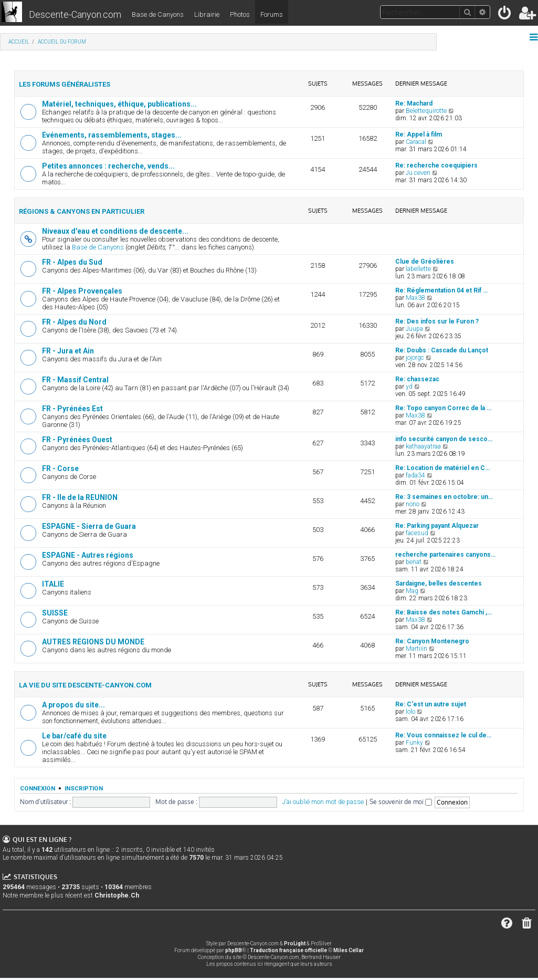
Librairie (207, 14)
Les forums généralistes (65, 84)
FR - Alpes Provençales (82, 291)
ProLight (295, 943)
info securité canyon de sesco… (444, 439)
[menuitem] (505, 15)
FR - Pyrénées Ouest (77, 440)
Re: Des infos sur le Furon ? (437, 321)
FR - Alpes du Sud (72, 262)
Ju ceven (418, 173)
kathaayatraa (423, 446)
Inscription (84, 788)
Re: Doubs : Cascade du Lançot (442, 350)
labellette (418, 269)
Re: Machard (414, 103)
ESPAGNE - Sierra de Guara (89, 526)
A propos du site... (73, 705)
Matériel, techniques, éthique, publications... (119, 104)
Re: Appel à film (419, 134)
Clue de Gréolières (425, 262)
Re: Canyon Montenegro (432, 641)
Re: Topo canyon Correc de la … (443, 408)
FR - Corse (60, 468)
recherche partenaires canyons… (445, 555)
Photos (240, 14)
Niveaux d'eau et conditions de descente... (115, 231)
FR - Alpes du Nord (74, 322)
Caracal (416, 142)
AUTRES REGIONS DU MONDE (93, 642)
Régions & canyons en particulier (82, 211)
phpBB (234, 950)
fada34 (415, 475)
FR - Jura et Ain (68, 351)
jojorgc (415, 358)
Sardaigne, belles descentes (439, 583)
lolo (410, 712)
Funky (414, 743)
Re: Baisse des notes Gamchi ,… (444, 612)
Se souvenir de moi (401, 802)
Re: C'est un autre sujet (431, 704)
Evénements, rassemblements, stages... (112, 135)
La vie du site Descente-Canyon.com (85, 685)
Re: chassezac (417, 379)
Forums (272, 14)
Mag (412, 591)
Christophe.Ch (117, 895)
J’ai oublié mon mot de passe (323, 802)
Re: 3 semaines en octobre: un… (444, 497)
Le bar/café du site (74, 736)
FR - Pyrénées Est (72, 409)
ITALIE (53, 584)
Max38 (415, 298)
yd (409, 387)
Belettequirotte (426, 111)
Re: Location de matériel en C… (442, 468)
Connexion (38, 788)
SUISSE (55, 613)
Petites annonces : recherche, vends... (108, 166)
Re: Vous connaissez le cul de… (443, 735)
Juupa (414, 329)
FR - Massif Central (75, 380)
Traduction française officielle (288, 950)
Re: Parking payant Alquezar (437, 526)
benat (414, 562)
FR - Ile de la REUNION (80, 497)
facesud (417, 533)
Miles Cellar (349, 950)
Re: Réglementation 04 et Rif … (441, 290)
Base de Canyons (158, 14)
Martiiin (416, 649)
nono (413, 504)
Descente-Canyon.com (75, 14)
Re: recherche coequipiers (436, 165)
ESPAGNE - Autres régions (88, 555)
